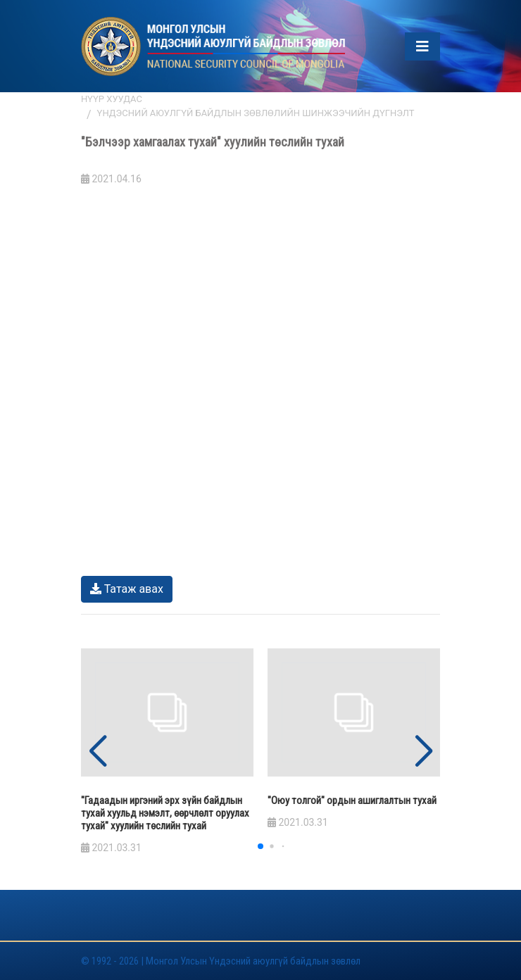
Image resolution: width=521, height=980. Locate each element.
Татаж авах (127, 589)
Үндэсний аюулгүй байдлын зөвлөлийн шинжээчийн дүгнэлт (256, 113)
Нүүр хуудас (112, 99)
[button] (423, 752)
